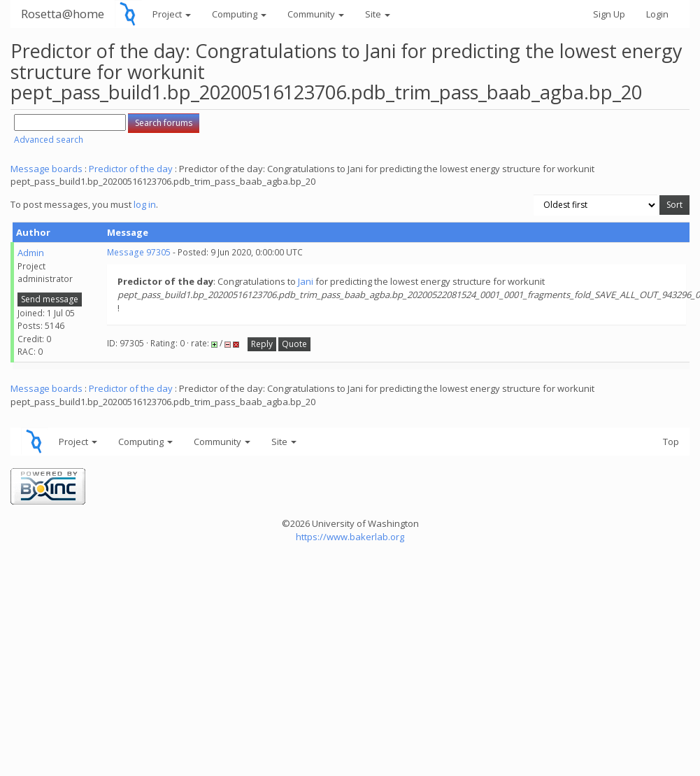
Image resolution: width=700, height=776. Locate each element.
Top (671, 442)
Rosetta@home (63, 14)
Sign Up (609, 14)
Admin (31, 253)
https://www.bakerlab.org (350, 537)
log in (145, 204)
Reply (262, 344)
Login (657, 14)
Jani (306, 281)
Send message (50, 299)
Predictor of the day (131, 169)
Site (378, 14)
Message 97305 (139, 252)
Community (316, 14)
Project (172, 14)
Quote (294, 344)
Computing (239, 14)
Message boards (47, 169)
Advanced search (49, 140)
